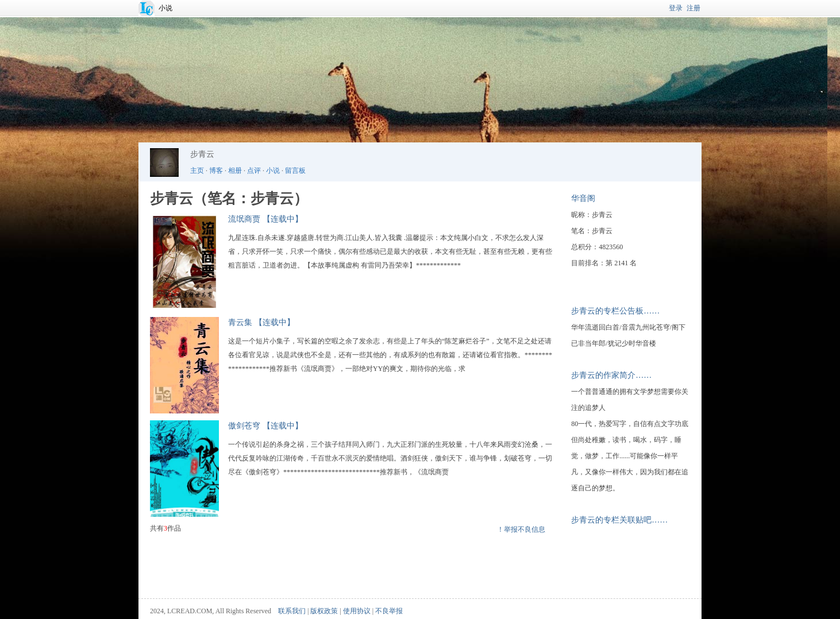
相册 (235, 171)
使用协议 (357, 611)
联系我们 (292, 611)
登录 (676, 8)
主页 (197, 171)
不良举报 (389, 611)
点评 (254, 171)
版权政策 (324, 611)
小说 (165, 8)
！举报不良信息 (521, 529)
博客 (216, 171)
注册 (693, 8)
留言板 (295, 171)
